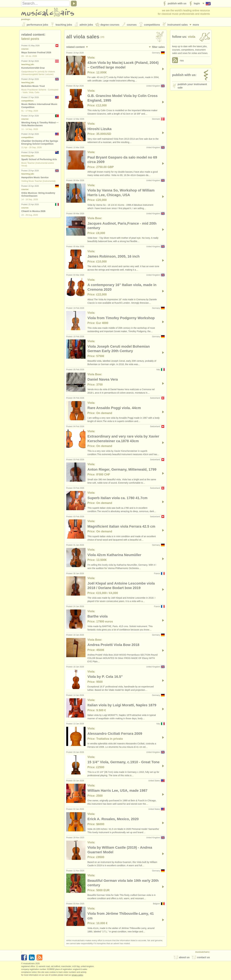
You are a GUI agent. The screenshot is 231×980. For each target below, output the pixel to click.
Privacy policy (77, 977)
